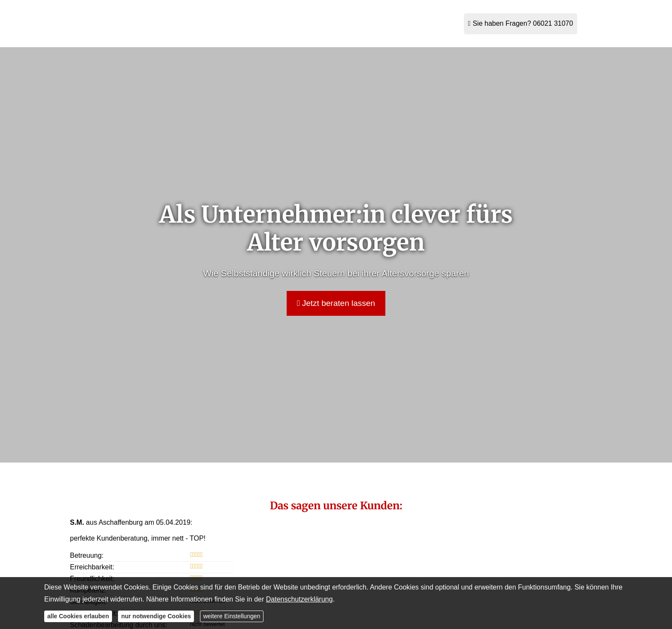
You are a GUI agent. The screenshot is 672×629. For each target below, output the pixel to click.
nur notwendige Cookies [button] (156, 616)
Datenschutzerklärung (300, 599)
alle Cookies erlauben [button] (78, 616)
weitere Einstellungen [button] (232, 616)
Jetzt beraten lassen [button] (336, 303)
